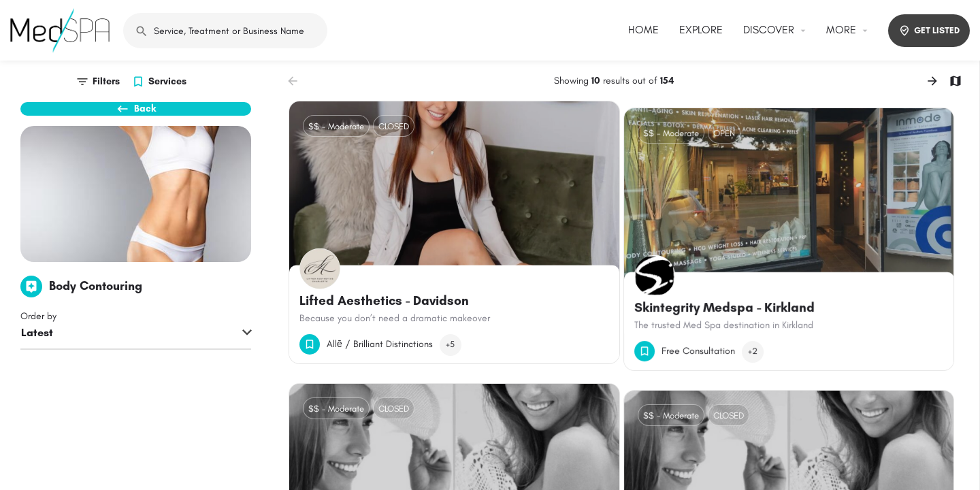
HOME (643, 30)
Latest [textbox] (37, 356)
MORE (841, 30)
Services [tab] (167, 81)
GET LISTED (929, 31)
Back (136, 116)
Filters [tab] (106, 81)
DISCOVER (769, 30)
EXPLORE (701, 30)
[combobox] (136, 357)
